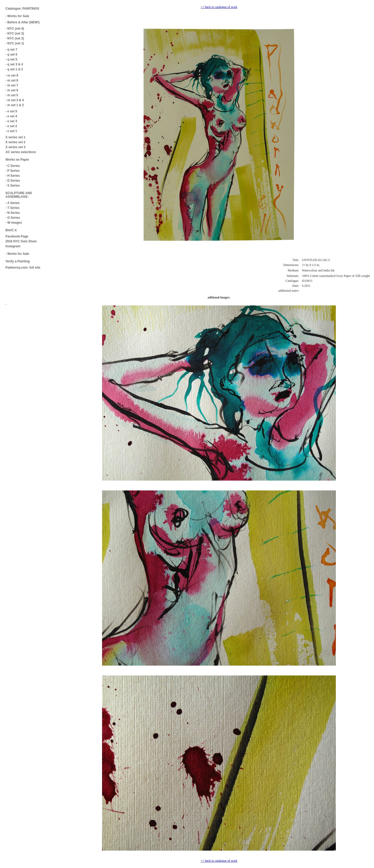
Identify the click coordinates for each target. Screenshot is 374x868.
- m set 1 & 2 (15, 105)
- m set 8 (12, 80)
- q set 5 (11, 59)
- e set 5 (11, 111)
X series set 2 (15, 142)
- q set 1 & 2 (14, 69)
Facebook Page (17, 236)
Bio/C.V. (11, 230)
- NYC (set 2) (15, 38)
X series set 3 (15, 147)
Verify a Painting (18, 261)
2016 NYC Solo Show (21, 241)
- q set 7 (11, 50)
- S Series (13, 186)
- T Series (12, 208)
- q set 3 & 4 (14, 64)
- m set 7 (12, 85)
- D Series (13, 181)
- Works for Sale (17, 16)
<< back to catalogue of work (219, 7)
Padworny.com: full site (23, 268)
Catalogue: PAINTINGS (22, 9)
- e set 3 (11, 121)
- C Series (13, 166)
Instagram (13, 246)
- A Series (12, 203)
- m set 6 (12, 90)
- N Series (13, 213)
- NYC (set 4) (15, 29)
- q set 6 (11, 54)
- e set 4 (11, 116)
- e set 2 (11, 126)
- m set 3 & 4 (15, 100)
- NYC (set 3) (15, 33)
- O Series (13, 218)
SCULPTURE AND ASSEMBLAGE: (19, 195)
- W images (14, 223)
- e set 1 (11, 131)
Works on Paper (17, 160)
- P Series (12, 171)
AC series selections (21, 152)
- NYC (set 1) (15, 43)
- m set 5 (12, 95)
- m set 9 (12, 76)
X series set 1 (15, 137)
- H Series (13, 176)
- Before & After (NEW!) (23, 22)
